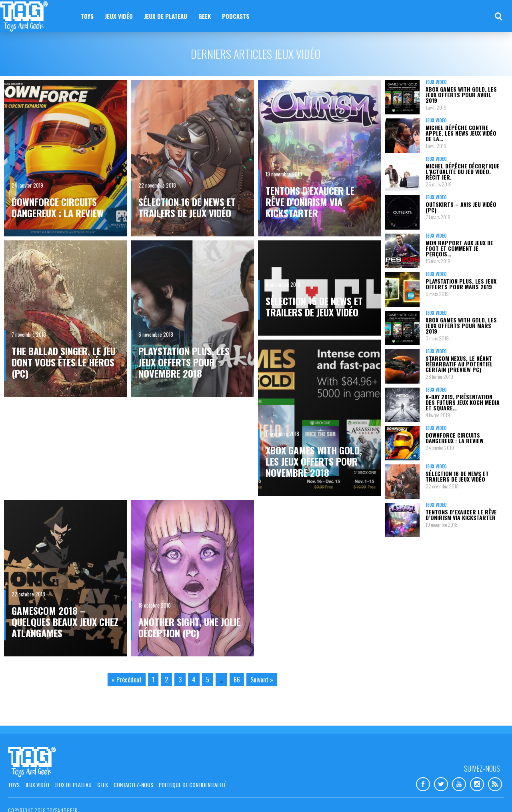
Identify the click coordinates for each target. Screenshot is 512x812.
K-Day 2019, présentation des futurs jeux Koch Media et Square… (463, 402)
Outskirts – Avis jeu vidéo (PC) (461, 207)
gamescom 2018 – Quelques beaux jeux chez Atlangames (65, 622)
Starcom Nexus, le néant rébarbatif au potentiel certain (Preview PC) (459, 364)
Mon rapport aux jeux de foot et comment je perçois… (459, 248)
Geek (205, 16)
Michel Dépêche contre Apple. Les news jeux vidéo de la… (461, 133)
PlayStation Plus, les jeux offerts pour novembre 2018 (184, 362)
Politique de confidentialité (192, 785)
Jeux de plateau (166, 16)
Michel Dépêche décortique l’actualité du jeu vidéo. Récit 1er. (463, 171)
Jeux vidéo (119, 16)
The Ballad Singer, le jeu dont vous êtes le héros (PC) (64, 362)
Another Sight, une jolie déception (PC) (189, 627)
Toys (87, 16)
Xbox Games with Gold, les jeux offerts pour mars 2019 (461, 325)
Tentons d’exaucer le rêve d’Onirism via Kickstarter (310, 202)
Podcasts (236, 16)
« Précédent (127, 680)
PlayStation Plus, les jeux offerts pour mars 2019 (461, 284)
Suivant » (262, 680)
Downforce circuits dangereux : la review (58, 207)
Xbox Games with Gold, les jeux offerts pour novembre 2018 (314, 461)
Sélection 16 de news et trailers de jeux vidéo (187, 207)
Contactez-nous (133, 785)
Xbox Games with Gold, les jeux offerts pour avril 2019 (461, 95)
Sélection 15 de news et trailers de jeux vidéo (314, 306)
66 (237, 680)
